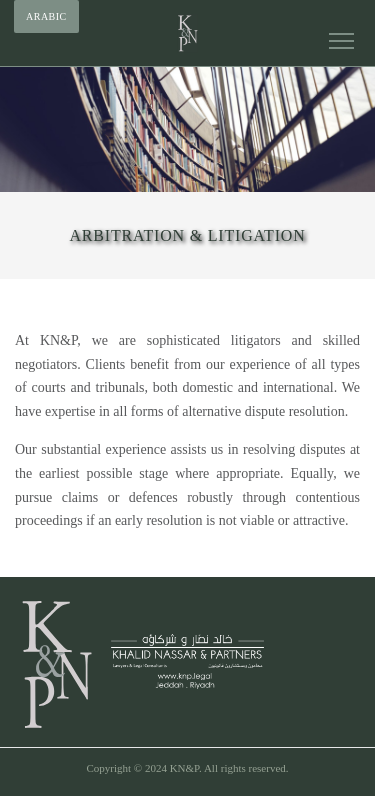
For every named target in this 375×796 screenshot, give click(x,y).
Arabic (46, 16)
